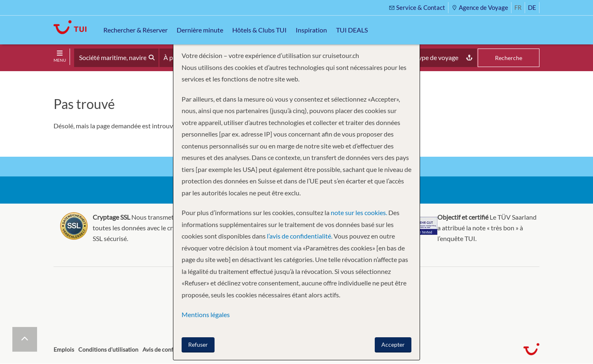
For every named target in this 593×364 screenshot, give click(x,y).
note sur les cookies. (359, 212)
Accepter (393, 344)
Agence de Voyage (480, 7)
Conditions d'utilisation (108, 349)
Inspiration (311, 30)
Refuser (198, 344)
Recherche (509, 58)
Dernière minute (200, 30)
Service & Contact (417, 7)
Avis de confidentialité (171, 349)
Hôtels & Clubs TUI (259, 30)
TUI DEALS (352, 30)
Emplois (64, 349)
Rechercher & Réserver (135, 30)
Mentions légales (206, 314)
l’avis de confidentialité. (300, 236)
